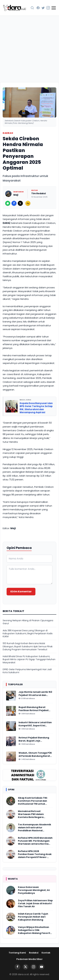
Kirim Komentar (21, 591)
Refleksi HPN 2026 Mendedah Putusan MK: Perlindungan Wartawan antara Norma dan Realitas (35, 841)
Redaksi (34, 953)
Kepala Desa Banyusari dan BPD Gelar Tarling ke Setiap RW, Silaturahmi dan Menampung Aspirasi (36, 408)
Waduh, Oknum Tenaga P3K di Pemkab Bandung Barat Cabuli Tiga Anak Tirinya (35, 754)
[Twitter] (43, 8)
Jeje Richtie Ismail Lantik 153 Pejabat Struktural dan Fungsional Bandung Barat (35, 694)
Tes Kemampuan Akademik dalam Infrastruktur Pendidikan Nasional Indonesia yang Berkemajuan (35, 828)
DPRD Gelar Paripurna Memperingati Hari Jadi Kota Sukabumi (27, 671)
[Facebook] (38, 8)
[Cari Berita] (32, 8)
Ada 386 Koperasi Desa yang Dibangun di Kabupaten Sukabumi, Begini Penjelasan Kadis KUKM (28, 634)
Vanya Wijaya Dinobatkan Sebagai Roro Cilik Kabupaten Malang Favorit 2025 (34, 930)
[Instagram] (48, 8)
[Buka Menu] (54, 8)
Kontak (46, 953)
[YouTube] (42, 967)
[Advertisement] (29, 49)
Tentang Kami (17, 953)
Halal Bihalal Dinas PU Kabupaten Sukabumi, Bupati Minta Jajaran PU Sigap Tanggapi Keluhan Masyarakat (29, 660)
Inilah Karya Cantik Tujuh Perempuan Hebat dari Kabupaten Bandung (33, 917)
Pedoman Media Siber (29, 959)
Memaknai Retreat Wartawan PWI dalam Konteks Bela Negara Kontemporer (31, 814)
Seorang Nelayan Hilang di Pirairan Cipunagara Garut (28, 622)
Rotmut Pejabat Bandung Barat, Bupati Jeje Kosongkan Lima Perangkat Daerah (35, 739)
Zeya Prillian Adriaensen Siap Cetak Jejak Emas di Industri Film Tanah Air (35, 904)
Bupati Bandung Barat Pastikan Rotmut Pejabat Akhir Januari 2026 (34, 709)
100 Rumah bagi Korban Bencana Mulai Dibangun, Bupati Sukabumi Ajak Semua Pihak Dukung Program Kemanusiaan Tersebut (28, 646)
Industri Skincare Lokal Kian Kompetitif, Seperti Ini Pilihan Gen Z (35, 724)
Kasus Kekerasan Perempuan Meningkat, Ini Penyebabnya (34, 890)
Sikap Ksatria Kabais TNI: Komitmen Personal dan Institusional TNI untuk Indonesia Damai (33, 801)
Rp (28, 203)
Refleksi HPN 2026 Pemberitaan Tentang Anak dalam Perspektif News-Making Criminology (35, 854)
